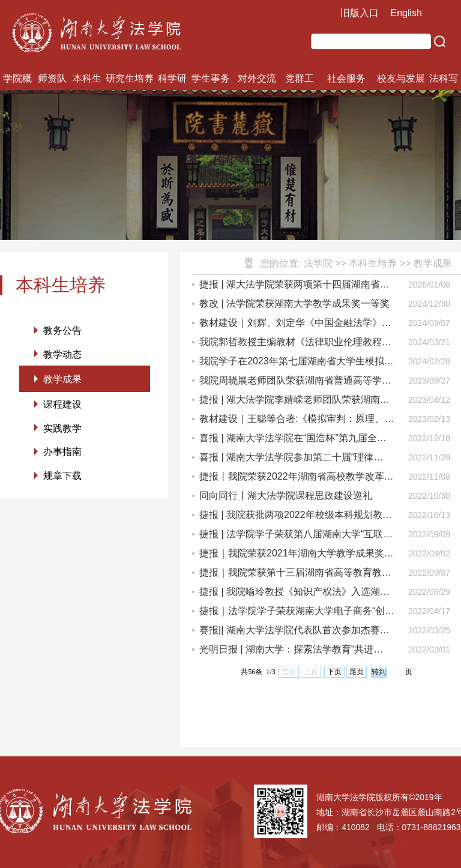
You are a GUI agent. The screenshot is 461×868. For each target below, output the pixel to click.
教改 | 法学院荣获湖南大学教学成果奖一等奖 (294, 303)
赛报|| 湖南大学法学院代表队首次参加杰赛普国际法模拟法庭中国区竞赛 (294, 632)
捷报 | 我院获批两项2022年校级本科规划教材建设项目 (296, 517)
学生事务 (211, 78)
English (406, 13)
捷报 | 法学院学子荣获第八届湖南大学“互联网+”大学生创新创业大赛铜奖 (296, 536)
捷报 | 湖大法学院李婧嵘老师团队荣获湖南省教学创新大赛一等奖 (294, 402)
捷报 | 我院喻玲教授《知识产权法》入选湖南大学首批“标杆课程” (294, 594)
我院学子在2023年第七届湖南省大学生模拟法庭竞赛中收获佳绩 (297, 363)
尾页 (357, 672)
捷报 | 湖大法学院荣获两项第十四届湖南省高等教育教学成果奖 (294, 287)
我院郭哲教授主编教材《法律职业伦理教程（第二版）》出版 (291, 344)
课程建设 (62, 407)
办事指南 (62, 457)
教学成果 (62, 381)
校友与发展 (401, 78)
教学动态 (62, 355)
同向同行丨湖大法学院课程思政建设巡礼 (286, 496)
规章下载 (62, 481)
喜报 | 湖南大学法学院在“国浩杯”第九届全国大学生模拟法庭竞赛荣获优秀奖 (293, 440)
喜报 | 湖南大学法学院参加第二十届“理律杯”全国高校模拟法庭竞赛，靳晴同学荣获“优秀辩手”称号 (294, 460)
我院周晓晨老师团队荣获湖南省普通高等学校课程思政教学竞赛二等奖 (295, 383)
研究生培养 (130, 78)
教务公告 (62, 330)
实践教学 (62, 432)
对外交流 (257, 78)
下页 (334, 672)
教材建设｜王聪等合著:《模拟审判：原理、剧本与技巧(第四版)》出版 (297, 421)
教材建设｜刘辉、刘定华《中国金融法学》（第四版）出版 (291, 325)
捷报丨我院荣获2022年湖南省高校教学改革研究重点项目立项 (297, 479)
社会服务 (346, 78)
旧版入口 (360, 13)
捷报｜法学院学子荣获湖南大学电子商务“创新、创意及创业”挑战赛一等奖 (292, 613)
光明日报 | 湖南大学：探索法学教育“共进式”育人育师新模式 (286, 652)
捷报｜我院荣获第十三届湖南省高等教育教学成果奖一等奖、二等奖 (295, 575)
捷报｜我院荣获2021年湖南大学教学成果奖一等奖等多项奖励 (297, 556)
